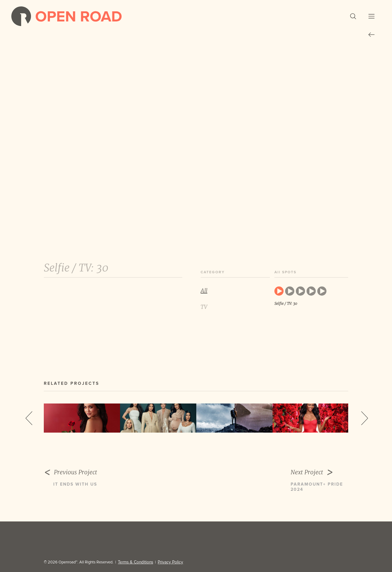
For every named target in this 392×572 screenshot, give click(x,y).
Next (365, 423)
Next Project (319, 478)
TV (204, 312)
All (204, 296)
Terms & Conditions (134, 562)
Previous (29, 423)
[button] (343, 19)
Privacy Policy (167, 562)
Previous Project (80, 478)
